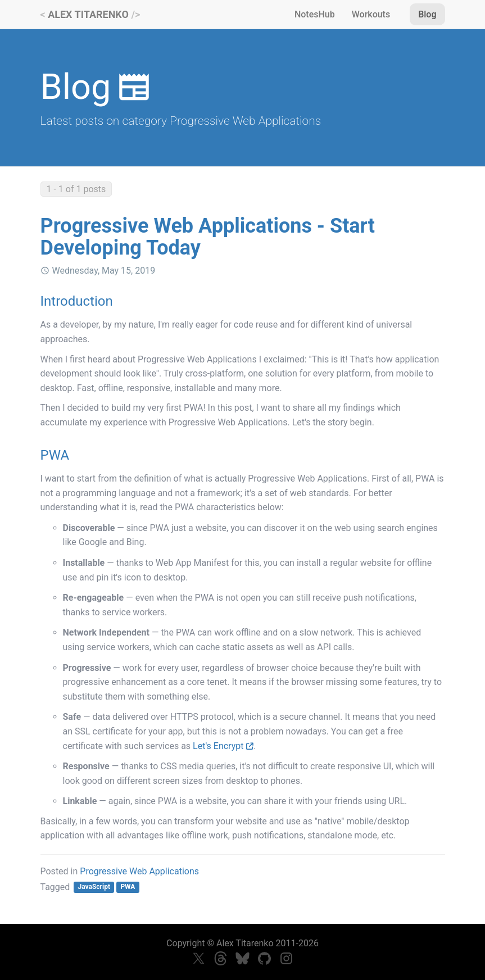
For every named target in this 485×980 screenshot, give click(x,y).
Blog (427, 14)
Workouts (371, 14)
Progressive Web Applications (139, 871)
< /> (90, 14)
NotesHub (315, 14)
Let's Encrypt (223, 746)
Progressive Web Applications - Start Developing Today (208, 237)
